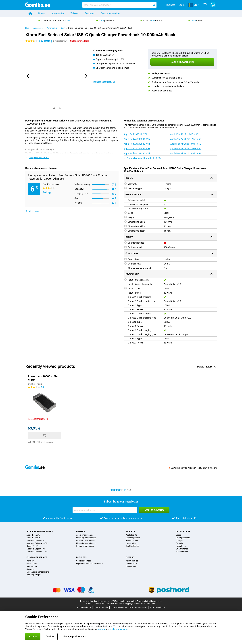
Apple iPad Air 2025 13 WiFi (137, 144)
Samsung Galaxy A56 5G (37, 543)
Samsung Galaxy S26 (35, 541)
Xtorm (63, 28)
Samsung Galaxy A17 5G (37, 552)
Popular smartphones (40, 531)
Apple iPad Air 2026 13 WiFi (137, 153)
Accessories (58, 13)
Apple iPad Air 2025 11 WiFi (137, 139)
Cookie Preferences (119, 607)
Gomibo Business (83, 561)
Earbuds (179, 543)
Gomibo (130, 557)
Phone (42, 13)
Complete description (37, 157)
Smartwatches (182, 549)
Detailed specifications (104, 82)
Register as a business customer (90, 564)
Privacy (97, 607)
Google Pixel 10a (34, 546)
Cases (178, 535)
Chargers (180, 541)
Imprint (105, 607)
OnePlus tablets (132, 546)
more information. (148, 604)
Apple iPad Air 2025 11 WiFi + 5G (186, 139)
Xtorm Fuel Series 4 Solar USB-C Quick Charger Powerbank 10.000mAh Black (100, 28)
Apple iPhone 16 (33, 538)
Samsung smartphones (86, 538)
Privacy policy (132, 566)
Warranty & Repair (34, 575)
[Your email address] (105, 510)
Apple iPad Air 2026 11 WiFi (137, 149)
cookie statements (119, 629)
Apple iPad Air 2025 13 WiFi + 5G (186, 144)
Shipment (31, 569)
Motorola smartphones (86, 543)
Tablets (75, 13)
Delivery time (32, 566)
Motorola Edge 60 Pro (36, 549)
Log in (182, 5)
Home (28, 28)
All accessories (182, 552)
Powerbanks (52, 28)
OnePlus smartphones (86, 541)
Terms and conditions (138, 607)
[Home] (30, 14)
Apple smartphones (84, 535)
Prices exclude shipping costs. (149, 601)
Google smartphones (85, 546)
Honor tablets (132, 543)
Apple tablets (131, 535)
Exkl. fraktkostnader (45, 442)
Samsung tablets (133, 538)
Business (90, 13)
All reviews (32, 211)
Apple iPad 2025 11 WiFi (135, 134)
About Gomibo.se (84, 607)
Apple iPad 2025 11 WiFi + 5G (184, 134)
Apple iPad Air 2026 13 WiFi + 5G (186, 153)
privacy (102, 629)
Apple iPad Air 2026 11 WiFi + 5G (186, 149)
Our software (131, 564)
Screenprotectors (183, 538)
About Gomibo (132, 561)
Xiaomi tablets (132, 541)
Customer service (110, 13)
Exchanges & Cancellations (38, 572)
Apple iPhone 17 (33, 535)
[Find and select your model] (119, 5)
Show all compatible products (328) (142, 158)
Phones (81, 531)
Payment (30, 561)
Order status (32, 564)
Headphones (181, 546)
